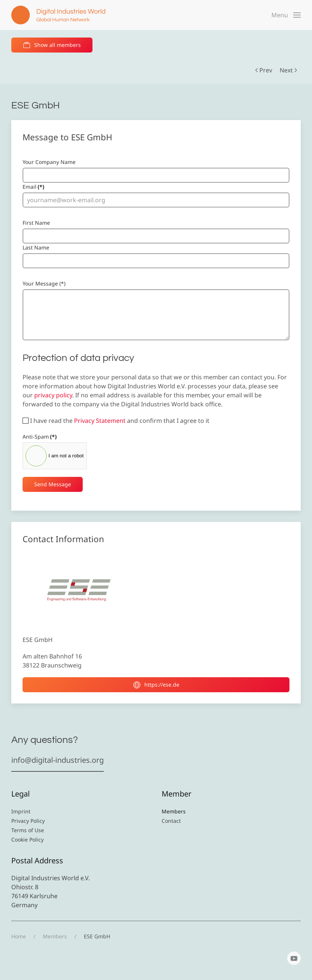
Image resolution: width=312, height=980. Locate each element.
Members (174, 811)
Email (33, 187)
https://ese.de (156, 685)
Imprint (21, 811)
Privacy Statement (100, 421)
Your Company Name (49, 162)
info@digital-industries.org (58, 760)
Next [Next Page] (288, 70)
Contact (171, 821)
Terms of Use (28, 830)
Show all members (52, 45)
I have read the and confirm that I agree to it (116, 421)
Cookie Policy (27, 839)
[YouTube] (294, 958)
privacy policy (53, 395)
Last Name (36, 247)
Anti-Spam (40, 437)
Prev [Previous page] (264, 70)
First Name (36, 223)
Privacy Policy (28, 821)
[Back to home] (58, 15)
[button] (286, 15)
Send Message (53, 484)
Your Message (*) (44, 283)
